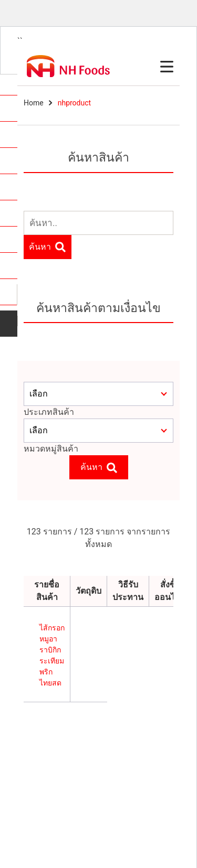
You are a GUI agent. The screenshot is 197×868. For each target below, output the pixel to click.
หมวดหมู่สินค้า (51, 449)
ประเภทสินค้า (49, 412)
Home (34, 103)
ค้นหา (47, 247)
